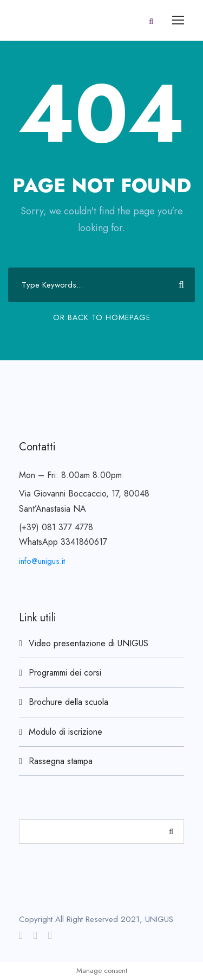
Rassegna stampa (61, 761)
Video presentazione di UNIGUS (89, 643)
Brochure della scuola (68, 702)
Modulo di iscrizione (66, 732)
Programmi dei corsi (65, 673)
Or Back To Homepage (102, 317)
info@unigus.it (42, 561)
